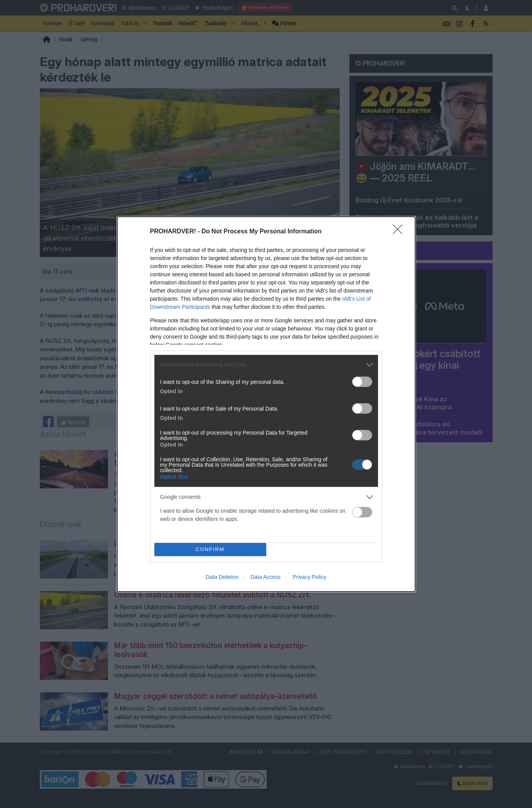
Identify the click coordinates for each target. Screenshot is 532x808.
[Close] (400, 232)
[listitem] (266, 365)
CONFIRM (210, 549)
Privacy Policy (309, 577)
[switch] (362, 382)
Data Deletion (222, 577)
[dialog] (266, 404)
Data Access (265, 577)
